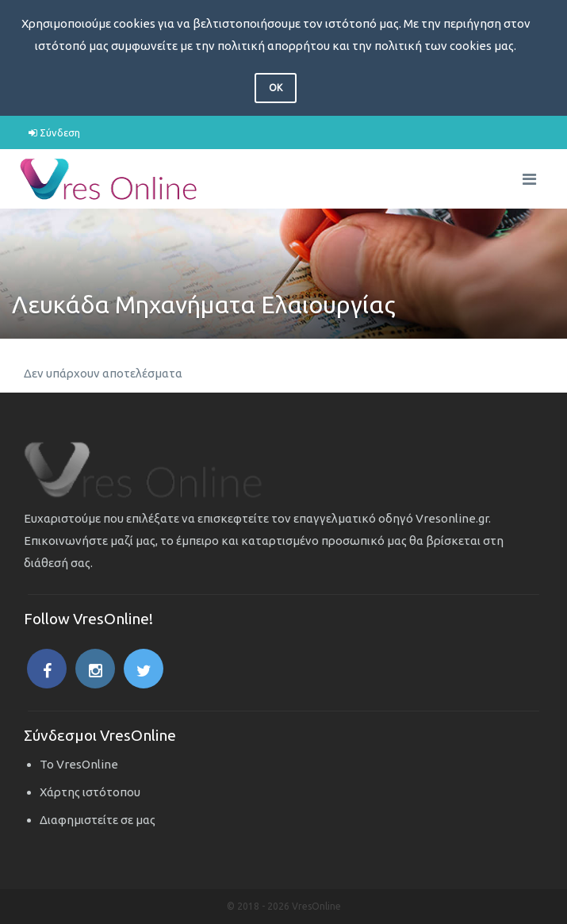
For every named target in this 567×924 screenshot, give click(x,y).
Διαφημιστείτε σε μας (98, 820)
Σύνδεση (54, 132)
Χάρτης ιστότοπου (90, 792)
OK (276, 88)
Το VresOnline (79, 764)
